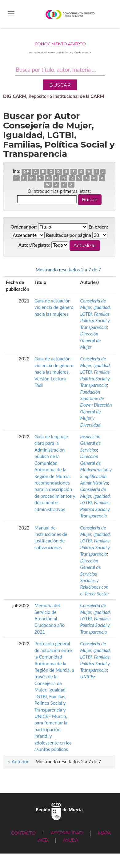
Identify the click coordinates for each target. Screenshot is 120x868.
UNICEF (88, 676)
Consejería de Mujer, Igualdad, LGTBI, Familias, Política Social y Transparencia (96, 314)
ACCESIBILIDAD (67, 833)
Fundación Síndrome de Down (92, 398)
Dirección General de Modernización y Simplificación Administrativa (96, 469)
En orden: (98, 227)
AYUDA (70, 840)
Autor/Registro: (34, 245)
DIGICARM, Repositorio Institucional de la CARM (54, 96)
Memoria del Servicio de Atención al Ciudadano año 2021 (50, 619)
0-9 (26, 171)
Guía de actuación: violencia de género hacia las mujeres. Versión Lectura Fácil (54, 372)
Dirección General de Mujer (91, 340)
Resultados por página (68, 235)
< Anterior (18, 270)
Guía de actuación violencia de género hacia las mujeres (54, 307)
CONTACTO (23, 833)
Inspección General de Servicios (91, 443)
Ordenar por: (24, 227)
